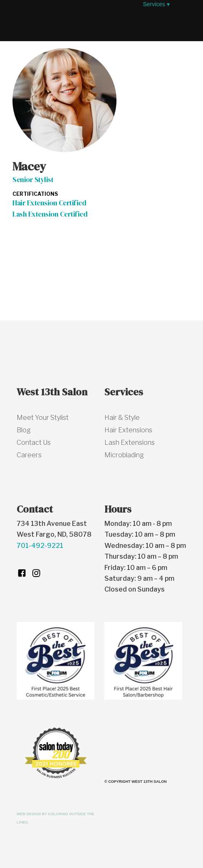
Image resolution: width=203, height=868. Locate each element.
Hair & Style (122, 418)
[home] (75, 19)
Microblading (124, 455)
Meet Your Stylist (43, 418)
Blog (24, 430)
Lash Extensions (130, 443)
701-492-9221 (40, 546)
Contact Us (34, 443)
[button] (86, 46)
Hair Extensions (128, 430)
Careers (29, 455)
